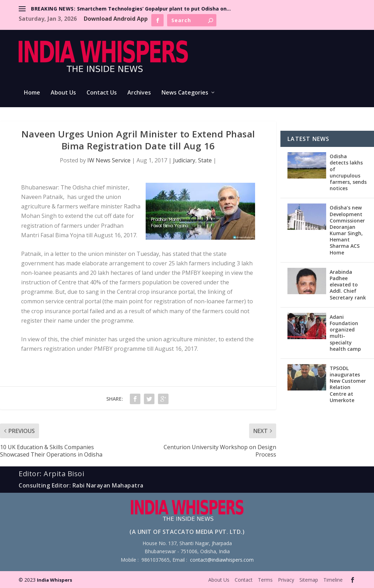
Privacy (286, 580)
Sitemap (309, 580)
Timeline (333, 580)
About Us (63, 93)
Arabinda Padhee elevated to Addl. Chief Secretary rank (348, 285)
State (205, 160)
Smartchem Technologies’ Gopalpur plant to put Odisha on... (154, 9)
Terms (265, 580)
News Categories (185, 93)
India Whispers (55, 580)
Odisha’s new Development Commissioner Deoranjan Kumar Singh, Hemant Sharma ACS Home (347, 230)
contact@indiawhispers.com (222, 560)
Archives (139, 93)
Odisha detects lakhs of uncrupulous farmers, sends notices (348, 172)
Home (32, 93)
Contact (244, 580)
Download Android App (116, 19)
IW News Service (109, 160)
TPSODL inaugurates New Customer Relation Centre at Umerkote (348, 384)
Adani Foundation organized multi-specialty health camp (345, 333)
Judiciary (184, 160)
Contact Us (102, 93)
